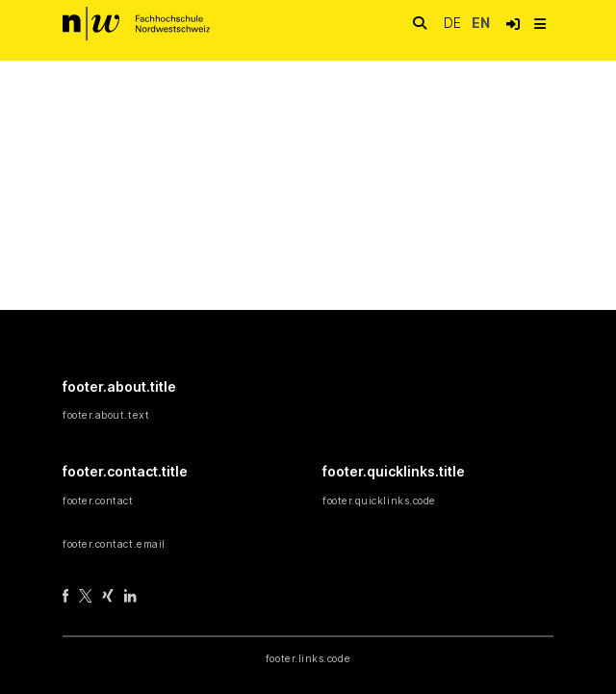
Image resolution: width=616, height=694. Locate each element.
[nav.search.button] (420, 24)
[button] (513, 24)
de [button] (454, 23)
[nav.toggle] (540, 24)
